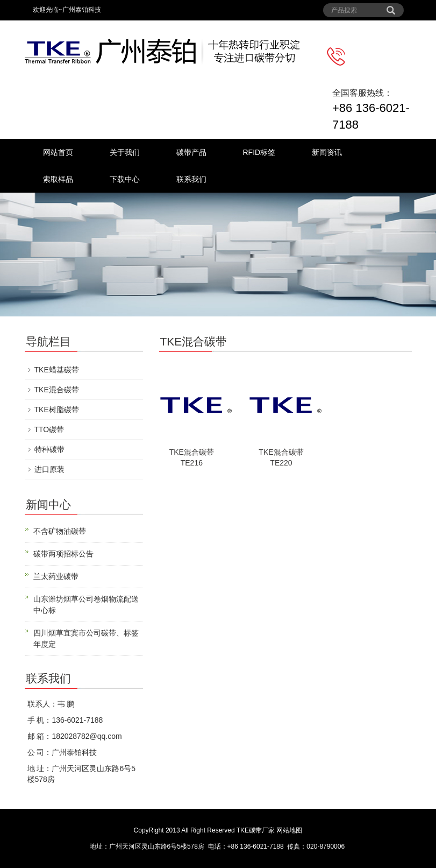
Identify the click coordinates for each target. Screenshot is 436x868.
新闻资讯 (327, 152)
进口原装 (49, 469)
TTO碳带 (49, 429)
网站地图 (289, 830)
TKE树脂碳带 (57, 410)
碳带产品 (191, 152)
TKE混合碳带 (57, 390)
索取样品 (58, 179)
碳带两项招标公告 (63, 554)
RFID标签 (259, 152)
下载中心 (125, 179)
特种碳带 (49, 449)
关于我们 (125, 152)
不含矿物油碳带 (60, 531)
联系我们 (191, 179)
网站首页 (58, 152)
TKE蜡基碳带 (57, 370)
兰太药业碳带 (56, 576)
